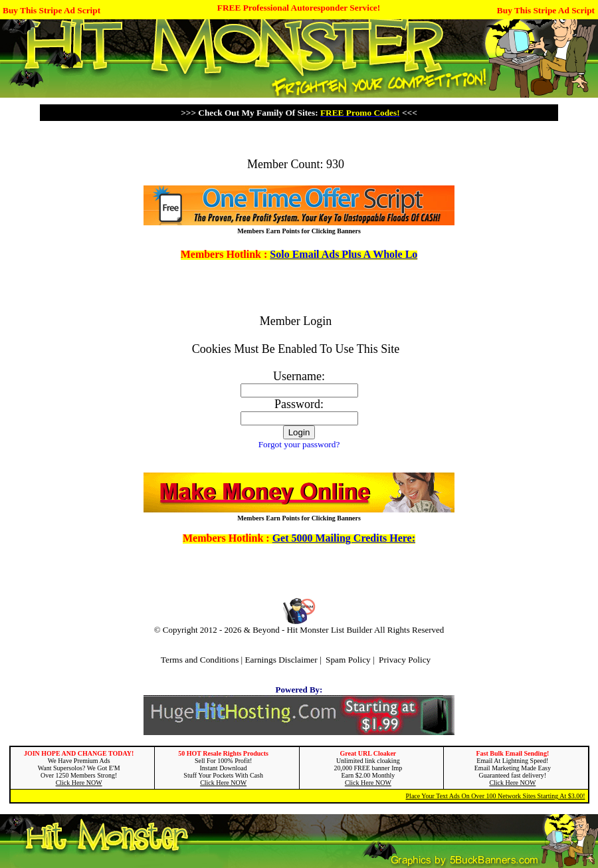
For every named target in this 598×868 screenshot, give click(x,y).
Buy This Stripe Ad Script (51, 10)
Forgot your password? (299, 444)
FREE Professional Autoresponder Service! (299, 8)
